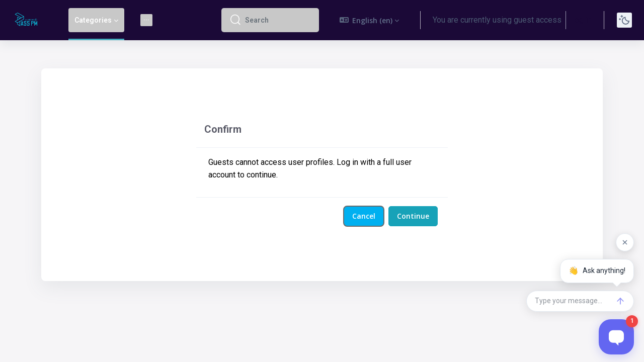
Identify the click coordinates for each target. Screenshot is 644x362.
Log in (581, 20)
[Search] (278, 20)
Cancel (364, 216)
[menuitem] (146, 20)
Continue (413, 216)
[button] (370, 20)
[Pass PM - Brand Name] (28, 20)
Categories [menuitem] (93, 20)
